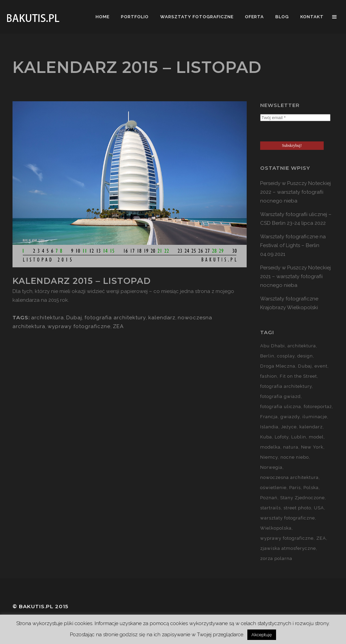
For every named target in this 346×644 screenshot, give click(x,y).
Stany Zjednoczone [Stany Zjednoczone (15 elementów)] (302, 498)
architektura (47, 318)
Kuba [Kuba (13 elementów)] (266, 437)
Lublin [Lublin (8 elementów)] (299, 437)
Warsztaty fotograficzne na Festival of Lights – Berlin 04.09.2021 (293, 245)
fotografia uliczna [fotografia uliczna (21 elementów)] (281, 407)
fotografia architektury (115, 318)
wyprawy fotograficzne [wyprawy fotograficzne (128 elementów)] (287, 538)
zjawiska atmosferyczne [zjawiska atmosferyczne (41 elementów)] (288, 548)
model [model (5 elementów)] (316, 437)
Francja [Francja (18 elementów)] (269, 417)
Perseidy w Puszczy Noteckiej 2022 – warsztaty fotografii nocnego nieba (295, 192)
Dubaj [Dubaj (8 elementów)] (305, 366)
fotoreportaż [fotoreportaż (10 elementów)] (318, 407)
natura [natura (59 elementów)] (291, 447)
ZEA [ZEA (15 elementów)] (321, 538)
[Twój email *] (295, 118)
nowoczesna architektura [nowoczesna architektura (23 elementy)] (289, 477)
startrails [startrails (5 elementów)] (270, 508)
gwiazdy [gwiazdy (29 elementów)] (290, 417)
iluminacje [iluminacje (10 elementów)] (315, 417)
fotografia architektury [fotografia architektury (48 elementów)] (286, 386)
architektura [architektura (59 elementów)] (302, 346)
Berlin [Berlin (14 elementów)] (267, 356)
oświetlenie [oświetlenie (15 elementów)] (273, 488)
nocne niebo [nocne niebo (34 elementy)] (295, 457)
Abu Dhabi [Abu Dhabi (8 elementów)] (273, 346)
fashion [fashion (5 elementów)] (269, 376)
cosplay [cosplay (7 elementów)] (286, 356)
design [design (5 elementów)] (305, 356)
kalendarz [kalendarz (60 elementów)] (311, 427)
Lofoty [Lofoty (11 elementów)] (282, 437)
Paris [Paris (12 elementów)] (295, 488)
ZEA (118, 326)
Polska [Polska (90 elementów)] (311, 488)
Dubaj (74, 318)
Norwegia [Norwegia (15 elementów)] (271, 467)
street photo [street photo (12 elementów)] (297, 508)
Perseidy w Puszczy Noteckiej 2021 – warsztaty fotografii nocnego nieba (295, 276)
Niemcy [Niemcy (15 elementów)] (269, 457)
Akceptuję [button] (262, 635)
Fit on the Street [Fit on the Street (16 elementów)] (298, 376)
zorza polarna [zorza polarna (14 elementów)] (276, 558)
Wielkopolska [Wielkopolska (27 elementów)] (276, 528)
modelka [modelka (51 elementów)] (270, 447)
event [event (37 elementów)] (321, 366)
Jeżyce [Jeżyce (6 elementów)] (289, 427)
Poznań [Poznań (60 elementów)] (269, 498)
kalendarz (162, 318)
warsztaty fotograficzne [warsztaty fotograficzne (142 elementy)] (288, 518)
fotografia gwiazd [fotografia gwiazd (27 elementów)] (280, 396)
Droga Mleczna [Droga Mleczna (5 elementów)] (278, 366)
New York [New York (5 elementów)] (312, 447)
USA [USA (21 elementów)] (319, 508)
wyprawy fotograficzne (79, 326)
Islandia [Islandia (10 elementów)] (269, 427)
